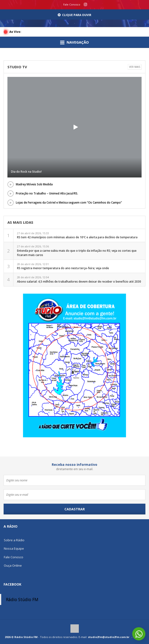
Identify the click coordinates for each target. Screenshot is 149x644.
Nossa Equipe (14, 548)
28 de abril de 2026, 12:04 (79, 279)
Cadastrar (75, 509)
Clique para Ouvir (74, 15)
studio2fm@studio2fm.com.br (109, 637)
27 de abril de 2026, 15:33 (77, 235)
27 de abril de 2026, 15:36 (77, 251)
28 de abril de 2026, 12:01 (63, 266)
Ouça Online (13, 565)
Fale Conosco (72, 4)
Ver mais (135, 67)
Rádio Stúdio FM (22, 599)
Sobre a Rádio (14, 540)
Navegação (74, 42)
